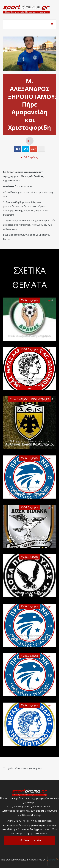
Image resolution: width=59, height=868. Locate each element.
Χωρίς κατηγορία (40, 399)
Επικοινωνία (32, 840)
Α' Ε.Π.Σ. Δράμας (30, 157)
